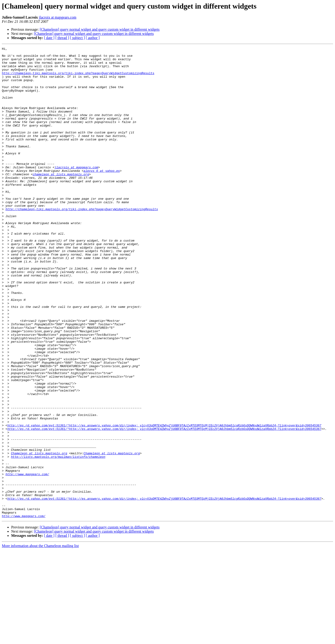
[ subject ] (77, 38)
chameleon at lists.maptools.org (61, 200)
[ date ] (49, 38)
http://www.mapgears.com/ (27, 560)
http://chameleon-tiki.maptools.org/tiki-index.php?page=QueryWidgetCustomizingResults (78, 79)
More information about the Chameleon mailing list (40, 640)
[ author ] (93, 38)
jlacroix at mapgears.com (58, 17)
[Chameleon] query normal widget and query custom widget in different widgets (100, 29)
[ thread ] (62, 38)
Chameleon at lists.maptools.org (39, 535)
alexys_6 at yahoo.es (102, 196)
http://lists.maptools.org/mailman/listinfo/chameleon (58, 539)
